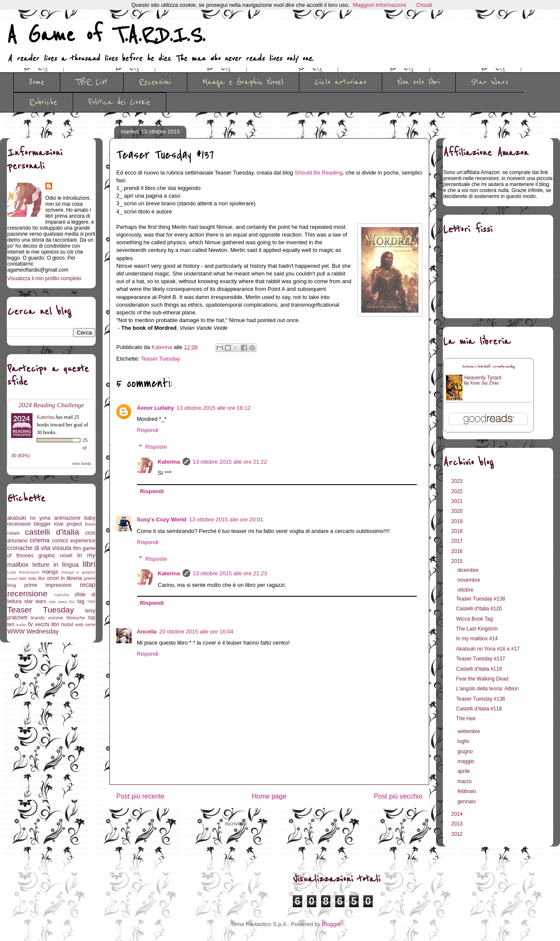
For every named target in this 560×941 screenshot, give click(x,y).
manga (50, 572)
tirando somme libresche (58, 618)
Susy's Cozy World (162, 519)
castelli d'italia (52, 532)
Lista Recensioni (23, 572)
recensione (27, 593)
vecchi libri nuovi (54, 624)
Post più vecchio (398, 796)
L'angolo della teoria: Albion (487, 689)
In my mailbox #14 (477, 639)
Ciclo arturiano (340, 82)
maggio (467, 761)
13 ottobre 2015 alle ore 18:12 (214, 408)
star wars (35, 601)
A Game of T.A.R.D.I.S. (106, 36)
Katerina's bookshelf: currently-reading (489, 367)
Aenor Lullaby (155, 408)
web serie (85, 624)
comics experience (74, 541)
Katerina (169, 462)
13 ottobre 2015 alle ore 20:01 (226, 519)
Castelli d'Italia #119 (479, 669)
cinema (40, 540)
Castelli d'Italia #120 (479, 609)
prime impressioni (48, 585)
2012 (458, 834)
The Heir (466, 719)
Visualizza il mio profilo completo (44, 278)
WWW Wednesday (33, 631)
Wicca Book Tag (475, 619)
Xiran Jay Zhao (484, 383)
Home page (269, 796)
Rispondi (148, 430)
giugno (466, 752)
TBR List (92, 82)
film (77, 548)
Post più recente (140, 796)
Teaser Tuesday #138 (481, 599)
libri (89, 564)
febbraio (467, 791)
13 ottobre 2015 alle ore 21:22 (230, 462)
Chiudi (424, 5)
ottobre (466, 590)
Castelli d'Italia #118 (479, 709)
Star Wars (490, 82)
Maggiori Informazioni (380, 5)
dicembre (469, 570)
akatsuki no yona (29, 518)
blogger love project (58, 524)
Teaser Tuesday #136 (481, 699)
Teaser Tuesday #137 (481, 659)
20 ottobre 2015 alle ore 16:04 (196, 632)
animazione (67, 518)
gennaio (467, 802)
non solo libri (32, 578)
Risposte (156, 447)
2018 (458, 531)
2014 (458, 814)
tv (31, 624)
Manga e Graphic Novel (243, 82)
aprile (464, 771)
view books (82, 463)
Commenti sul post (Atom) (282, 824)
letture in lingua (56, 565)
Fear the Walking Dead (482, 679)
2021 (458, 501)
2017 (458, 541)
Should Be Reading (318, 173)
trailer (21, 625)
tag (81, 601)
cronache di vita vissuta (39, 548)
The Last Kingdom (477, 629)
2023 (458, 481)
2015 (458, 561)
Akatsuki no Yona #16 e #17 (488, 649)
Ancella (147, 632)
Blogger (331, 924)
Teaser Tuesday (161, 359)
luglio (464, 741)
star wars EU (62, 602)
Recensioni (155, 82)
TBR (91, 602)
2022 (458, 491)
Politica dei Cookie (119, 102)
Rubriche (43, 102)
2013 (458, 824)
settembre (470, 731)
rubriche (62, 595)
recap (88, 585)
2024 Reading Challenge (51, 405)
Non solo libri (419, 82)
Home (37, 82)
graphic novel (55, 556)
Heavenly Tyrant (483, 378)
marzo (465, 781)
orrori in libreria (65, 578)
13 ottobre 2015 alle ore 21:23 (230, 573)
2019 (458, 521)
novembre (470, 580)
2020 (458, 511)
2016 (458, 551)
